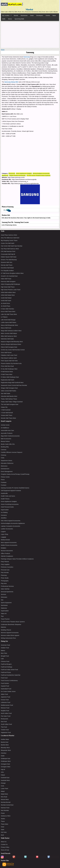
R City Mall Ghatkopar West (9, 369)
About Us (4, 842)
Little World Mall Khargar (8, 320)
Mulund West (5, 799)
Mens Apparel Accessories (9, 542)
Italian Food (4, 694)
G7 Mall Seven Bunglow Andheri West (12, 273)
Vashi (2, 830)
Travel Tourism (5, 619)
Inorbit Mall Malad (6, 298)
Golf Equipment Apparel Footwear (11, 491)
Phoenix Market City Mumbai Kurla (11, 363)
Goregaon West (6, 767)
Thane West (5, 824)
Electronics (12, 173)
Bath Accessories (6, 439)
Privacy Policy (5, 847)
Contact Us (4, 844)
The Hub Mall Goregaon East (10, 404)
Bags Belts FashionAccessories (10, 436)
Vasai (2, 827)
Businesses (24, 15)
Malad (3, 791)
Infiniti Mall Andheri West (8, 292)
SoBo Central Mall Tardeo (9, 391)
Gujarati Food (5, 686)
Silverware (4, 597)
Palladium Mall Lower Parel (9, 355)
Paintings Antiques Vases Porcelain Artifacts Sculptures (17, 559)
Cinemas (4, 455)
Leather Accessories (7, 529)
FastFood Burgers (6, 664)
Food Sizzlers (5, 683)
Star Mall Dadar (6, 393)
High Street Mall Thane (8, 287)
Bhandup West (5, 748)
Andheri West (5, 739)
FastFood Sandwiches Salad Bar (11, 675)
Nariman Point (5, 808)
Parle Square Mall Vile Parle (9, 361)
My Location (6, 15)
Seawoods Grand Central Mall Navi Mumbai (14, 385)
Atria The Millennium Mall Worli (10, 238)
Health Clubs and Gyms (8, 496)
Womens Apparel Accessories (10, 633)
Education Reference (7, 463)
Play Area (4, 583)
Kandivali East (5, 778)
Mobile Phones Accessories (17, 175)
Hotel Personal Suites (7, 507)
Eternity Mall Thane (7, 265)
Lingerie (3, 532)
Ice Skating (4, 512)
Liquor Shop (5, 534)
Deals (32, 15)
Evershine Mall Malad (7, 268)
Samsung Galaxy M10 (11, 82)
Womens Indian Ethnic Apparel (10, 635)
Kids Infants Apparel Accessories (11, 521)
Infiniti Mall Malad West (8, 295)
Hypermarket (5, 510)
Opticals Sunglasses (7, 556)
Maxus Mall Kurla (6, 328)
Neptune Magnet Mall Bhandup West (12, 342)
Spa (2, 600)
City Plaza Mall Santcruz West (10, 249)
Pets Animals (5, 572)
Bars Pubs (4, 653)
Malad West (4, 794)
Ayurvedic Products (7, 433)
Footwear (4, 482)
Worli (2, 835)
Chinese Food (5, 661)
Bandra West (5, 745)
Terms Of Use (5, 850)
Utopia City (4, 407)
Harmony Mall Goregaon (8, 281)
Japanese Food (5, 697)
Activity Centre (5, 425)
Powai (3, 813)
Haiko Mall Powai (6, 279)
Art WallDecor (5, 428)
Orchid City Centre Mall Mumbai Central (13, 350)
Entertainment (5, 469)
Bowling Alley (5, 447)
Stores (10, 19)
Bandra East (5, 742)
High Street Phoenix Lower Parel (11, 290)
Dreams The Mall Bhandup (9, 260)
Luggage (3, 537)
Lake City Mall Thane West (9, 314)
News (54, 15)
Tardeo (3, 819)
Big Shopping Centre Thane (9, 240)
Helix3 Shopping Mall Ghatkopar (10, 284)
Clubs (3, 458)
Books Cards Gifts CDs (8, 444)
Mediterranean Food (7, 705)
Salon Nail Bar (5, 589)
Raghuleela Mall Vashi (7, 380)
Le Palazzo (4, 317)
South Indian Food (6, 724)
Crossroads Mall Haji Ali (8, 254)
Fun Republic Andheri (7, 271)
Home (3, 50)
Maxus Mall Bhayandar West (9, 325)
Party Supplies (5, 564)
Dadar (3, 756)
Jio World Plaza (6, 306)
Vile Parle (4, 832)
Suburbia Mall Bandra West (9, 396)
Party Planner (5, 562)
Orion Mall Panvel (6, 352)
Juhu (2, 772)
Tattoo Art (4, 613)
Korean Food (5, 700)
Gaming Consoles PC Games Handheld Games (15, 488)
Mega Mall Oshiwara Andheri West (11, 331)
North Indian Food (6, 713)
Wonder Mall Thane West (8, 418)
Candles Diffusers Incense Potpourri (12, 452)
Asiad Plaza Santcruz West (9, 235)
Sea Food (4, 722)
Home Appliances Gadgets (24, 173)
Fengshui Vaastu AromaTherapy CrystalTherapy (15, 474)
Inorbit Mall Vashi (6, 301)
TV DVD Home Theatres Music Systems (38, 175)
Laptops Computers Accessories (10, 526)
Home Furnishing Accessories (10, 504)
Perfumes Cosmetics (7, 567)
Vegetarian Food (6, 732)
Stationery (4, 608)
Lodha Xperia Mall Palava (9, 322)
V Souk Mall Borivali (7, 413)
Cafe (2, 659)
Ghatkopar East (6, 759)
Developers (40, 15)
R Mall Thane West (7, 374)
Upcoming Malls (19, 19)
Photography (5, 581)
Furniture (4, 485)
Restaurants (5, 719)
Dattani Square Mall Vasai (9, 257)
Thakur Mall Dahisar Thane (9, 399)
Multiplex (4, 548)
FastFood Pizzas (6, 672)
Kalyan (3, 775)
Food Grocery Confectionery (9, 680)
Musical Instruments (7, 551)
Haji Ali (3, 769)
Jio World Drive (5, 303)
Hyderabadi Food (6, 689)
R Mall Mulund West (7, 372)
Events (48, 15)
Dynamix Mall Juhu (7, 262)
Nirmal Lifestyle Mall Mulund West (11, 344)
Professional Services (7, 586)
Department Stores (7, 461)
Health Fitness (5, 499)
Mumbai (29, 9)
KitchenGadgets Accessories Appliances (13, 523)
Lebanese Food (6, 702)
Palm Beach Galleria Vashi (9, 358)
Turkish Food (5, 730)
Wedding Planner (6, 630)
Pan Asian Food (6, 716)
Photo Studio (5, 578)
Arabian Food (5, 648)
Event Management (7, 471)
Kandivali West (5, 780)
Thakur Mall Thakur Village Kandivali (12, 402)
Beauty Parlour (5, 441)
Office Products (5, 553)
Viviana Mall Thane (7, 415)
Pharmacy (4, 575)
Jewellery (4, 518)
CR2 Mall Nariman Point (8, 251)
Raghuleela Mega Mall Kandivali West (12, 382)
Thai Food (4, 727)
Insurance (4, 515)
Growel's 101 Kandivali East (9, 276)
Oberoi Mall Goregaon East (9, 347)
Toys (2, 616)
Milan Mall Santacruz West (9, 336)
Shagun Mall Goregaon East (9, 388)
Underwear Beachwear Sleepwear (11, 624)
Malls (4, 19)
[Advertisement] (30, 35)
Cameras (4, 450)
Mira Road (4, 797)
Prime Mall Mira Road (7, 366)
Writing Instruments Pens (8, 638)
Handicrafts (4, 493)
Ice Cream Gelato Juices (8, 691)
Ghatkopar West (6, 761)
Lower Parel (4, 789)
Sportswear (4, 605)
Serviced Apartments (7, 592)
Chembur (4, 753)
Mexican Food (5, 708)
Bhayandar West (6, 750)
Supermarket (5, 611)
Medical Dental (5, 540)
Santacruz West (6, 816)
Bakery (3, 650)
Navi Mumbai (5, 810)
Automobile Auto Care (7, 430)
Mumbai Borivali (6, 802)
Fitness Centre (5, 477)
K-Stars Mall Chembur (7, 309)
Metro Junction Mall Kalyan (9, 333)
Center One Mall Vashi (8, 243)
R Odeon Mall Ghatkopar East (10, 377)
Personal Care (5, 570)
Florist (3, 480)
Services (3, 594)
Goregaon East (5, 764)
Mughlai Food (5, 711)
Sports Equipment (6, 603)
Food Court (4, 678)
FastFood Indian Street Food (9, 670)
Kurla (2, 786)
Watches (3, 627)
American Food (5, 645)
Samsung (27, 57)
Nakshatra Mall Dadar (7, 339)
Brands (16, 15)
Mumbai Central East (7, 805)
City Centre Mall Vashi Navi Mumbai (12, 246)
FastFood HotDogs (7, 667)
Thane (3, 821)
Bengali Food (5, 656)
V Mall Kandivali (6, 410)
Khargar (3, 783)
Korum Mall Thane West (8, 311)
